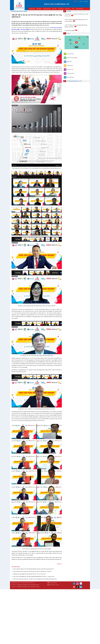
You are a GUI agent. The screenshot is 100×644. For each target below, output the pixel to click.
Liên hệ (81, 1)
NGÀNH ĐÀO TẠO (47, 9)
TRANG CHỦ (32, 9)
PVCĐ (73, 9)
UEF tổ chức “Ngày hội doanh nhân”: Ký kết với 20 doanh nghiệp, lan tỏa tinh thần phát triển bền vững (35, 579)
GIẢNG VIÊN (61, 9)
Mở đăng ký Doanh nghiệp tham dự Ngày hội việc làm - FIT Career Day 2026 (29, 574)
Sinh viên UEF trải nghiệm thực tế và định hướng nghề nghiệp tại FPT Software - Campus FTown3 (34, 576)
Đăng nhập (86, 1)
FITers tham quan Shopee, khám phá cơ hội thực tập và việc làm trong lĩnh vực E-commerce (32, 571)
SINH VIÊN (54, 9)
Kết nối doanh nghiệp (72, 30)
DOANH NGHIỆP (80, 9)
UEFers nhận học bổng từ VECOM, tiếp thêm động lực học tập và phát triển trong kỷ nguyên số (33, 569)
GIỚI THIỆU (39, 9)
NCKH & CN (68, 9)
